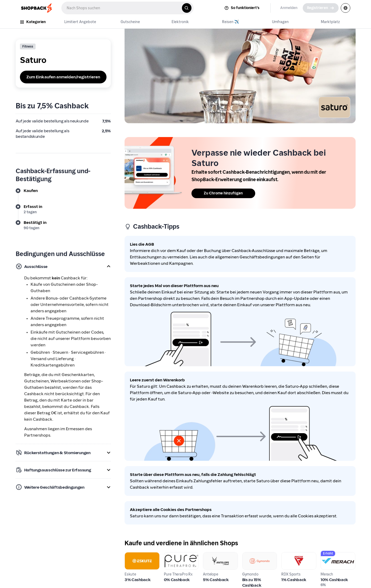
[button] (63, 266)
